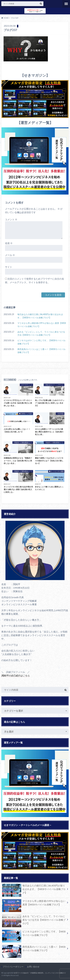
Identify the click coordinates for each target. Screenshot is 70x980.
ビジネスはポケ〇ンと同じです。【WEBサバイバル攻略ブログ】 (41, 342)
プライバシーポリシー (13, 967)
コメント (11, 219)
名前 (9, 243)
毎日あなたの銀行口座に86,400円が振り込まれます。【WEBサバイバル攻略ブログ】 (40, 316)
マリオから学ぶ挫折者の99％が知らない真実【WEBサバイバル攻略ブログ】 (42, 325)
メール (10, 255)
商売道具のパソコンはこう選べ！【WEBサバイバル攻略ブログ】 (41, 351)
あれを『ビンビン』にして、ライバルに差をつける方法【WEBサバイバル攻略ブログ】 (41, 333)
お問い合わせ (33, 967)
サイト (9, 267)
